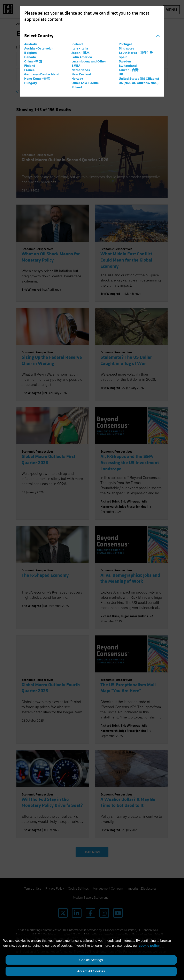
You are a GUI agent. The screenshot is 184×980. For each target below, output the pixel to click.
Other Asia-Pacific (85, 83)
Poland (77, 87)
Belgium (30, 53)
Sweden (125, 61)
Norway (77, 79)
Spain (123, 57)
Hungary (31, 83)
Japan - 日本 (80, 53)
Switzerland (128, 66)
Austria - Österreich (39, 48)
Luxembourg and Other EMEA (89, 64)
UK (121, 74)
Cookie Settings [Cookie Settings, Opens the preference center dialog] (91, 960)
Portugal (125, 44)
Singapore (126, 48)
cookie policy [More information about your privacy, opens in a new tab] (149, 946)
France (29, 70)
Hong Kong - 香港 (37, 79)
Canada (30, 57)
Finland (30, 66)
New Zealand (81, 74)
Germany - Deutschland (42, 74)
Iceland (77, 44)
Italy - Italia (80, 48)
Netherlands (81, 70)
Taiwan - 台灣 (129, 70)
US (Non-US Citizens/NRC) (139, 83)
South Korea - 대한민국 (136, 53)
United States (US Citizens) (139, 79)
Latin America (82, 57)
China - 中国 (33, 61)
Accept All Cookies (91, 971)
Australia (31, 44)
